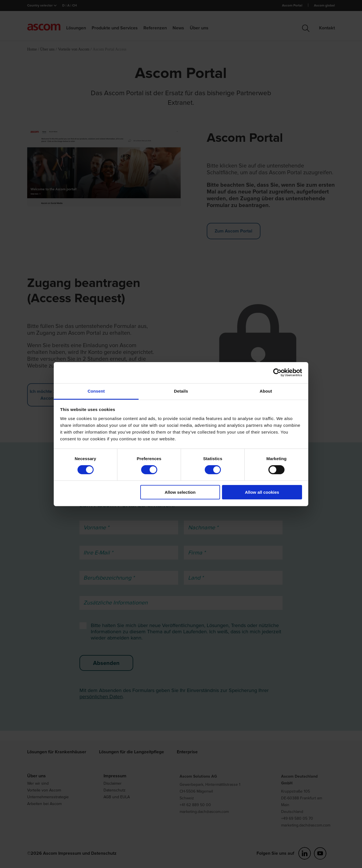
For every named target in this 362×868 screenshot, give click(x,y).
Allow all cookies (262, 492)
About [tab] (266, 391)
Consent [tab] (96, 391)
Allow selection (180, 492)
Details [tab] (181, 391)
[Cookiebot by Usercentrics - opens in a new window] (277, 373)
